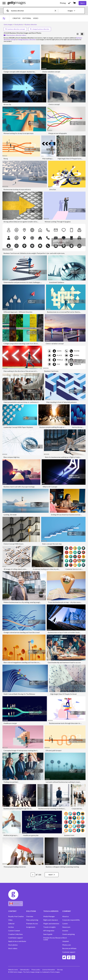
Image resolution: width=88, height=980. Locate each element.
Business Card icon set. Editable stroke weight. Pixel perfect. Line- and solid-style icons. (34, 253)
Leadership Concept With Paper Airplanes (18, 427)
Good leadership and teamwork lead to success (64, 662)
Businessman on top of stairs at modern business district (68, 632)
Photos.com (67, 945)
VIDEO (36, 18)
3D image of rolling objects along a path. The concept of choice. (26, 569)
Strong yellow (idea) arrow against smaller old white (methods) (25, 222)
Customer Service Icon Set (75, 569)
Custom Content (14, 931)
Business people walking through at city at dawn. (56, 427)
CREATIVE (17, 18)
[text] (32, 11)
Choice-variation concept (51, 72)
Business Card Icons (51, 371)
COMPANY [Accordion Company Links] (67, 911)
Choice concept (54, 104)
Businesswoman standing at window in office (54, 809)
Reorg (6, 159)
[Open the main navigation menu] (4, 3)
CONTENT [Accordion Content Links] (12, 911)
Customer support (69, 952)
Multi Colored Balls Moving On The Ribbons (19, 694)
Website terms (13, 970)
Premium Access (32, 924)
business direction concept (15, 29)
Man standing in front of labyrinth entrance (61, 402)
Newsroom (66, 927)
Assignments (31, 927)
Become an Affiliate (69, 948)
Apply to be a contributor (17, 941)
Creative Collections (15, 934)
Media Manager (49, 916)
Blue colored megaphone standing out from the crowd (22, 662)
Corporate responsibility (71, 920)
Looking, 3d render (10, 515)
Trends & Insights (49, 927)
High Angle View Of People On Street (63, 694)
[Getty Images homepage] (17, 3)
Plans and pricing (32, 920)
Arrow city (7, 104)
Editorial (11, 924)
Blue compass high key (12, 457)
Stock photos (13, 945)
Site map (61, 970)
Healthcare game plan (31, 835)
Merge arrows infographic (58, 133)
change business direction (40, 29)
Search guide (48, 934)
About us (66, 916)
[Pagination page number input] (31, 875)
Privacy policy (37, 970)
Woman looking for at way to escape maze (18, 133)
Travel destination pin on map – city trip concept (65, 602)
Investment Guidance (57, 282)
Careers (65, 924)
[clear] (56, 11)
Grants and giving (69, 934)
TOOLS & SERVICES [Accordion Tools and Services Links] (51, 911)
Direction (53, 189)
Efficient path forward (53, 750)
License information (50, 970)
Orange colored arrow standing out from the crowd (22, 632)
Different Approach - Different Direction (18, 312)
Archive (11, 927)
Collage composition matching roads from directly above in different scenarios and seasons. (36, 343)
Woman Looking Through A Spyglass (58, 222)
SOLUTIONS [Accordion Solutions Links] (31, 911)
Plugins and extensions (51, 924)
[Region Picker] (16, 904)
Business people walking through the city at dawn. (21, 809)
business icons (69, 835)
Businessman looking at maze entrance (17, 189)
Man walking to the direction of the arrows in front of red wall (25, 371)
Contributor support (15, 938)
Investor (65, 931)
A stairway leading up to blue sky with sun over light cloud (53, 569)
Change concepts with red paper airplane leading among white (25, 72)
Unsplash (66, 941)
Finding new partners (11, 782)
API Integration (49, 931)
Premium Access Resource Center (53, 939)
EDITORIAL (27, 18)
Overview (30, 916)
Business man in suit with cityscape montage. (19, 487)
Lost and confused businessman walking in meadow (64, 782)
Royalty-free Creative (16, 916)
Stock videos (13, 948)
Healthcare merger (10, 723)
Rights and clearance (51, 920)
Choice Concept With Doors (13, 544)
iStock (65, 938)
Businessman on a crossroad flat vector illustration (65, 312)
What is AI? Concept (50, 487)
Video (10, 920)
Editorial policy (25, 970)
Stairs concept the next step (52, 544)
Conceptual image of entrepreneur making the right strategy (25, 750)
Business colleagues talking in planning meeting (62, 867)
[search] (9, 11)
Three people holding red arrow (15, 867)
